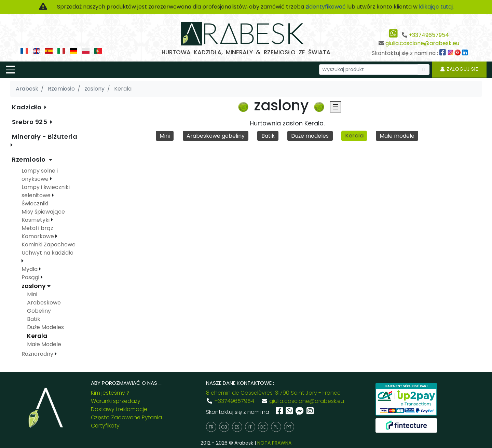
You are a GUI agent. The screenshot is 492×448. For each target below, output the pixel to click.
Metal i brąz (37, 228)
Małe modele (397, 136)
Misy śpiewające (43, 212)
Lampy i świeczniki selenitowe (46, 191)
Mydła (30, 269)
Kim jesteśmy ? (110, 393)
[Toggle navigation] (10, 70)
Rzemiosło (30, 159)
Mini (165, 136)
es (237, 427)
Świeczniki (35, 203)
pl (276, 427)
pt (289, 427)
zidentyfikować (326, 7)
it (250, 427)
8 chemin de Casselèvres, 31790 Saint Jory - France (273, 393)
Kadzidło (28, 107)
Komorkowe (38, 236)
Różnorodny (38, 354)
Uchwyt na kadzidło (47, 253)
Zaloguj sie (459, 69)
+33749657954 (429, 35)
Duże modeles (310, 136)
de (263, 427)
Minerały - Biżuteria (45, 137)
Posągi (31, 277)
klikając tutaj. (436, 7)
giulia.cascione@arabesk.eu (422, 43)
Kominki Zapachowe (49, 245)
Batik (268, 136)
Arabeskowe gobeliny (216, 136)
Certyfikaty (105, 426)
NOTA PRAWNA (274, 443)
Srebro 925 (30, 122)
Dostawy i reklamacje (119, 409)
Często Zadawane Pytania (126, 417)
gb (224, 427)
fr (211, 427)
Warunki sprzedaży (116, 401)
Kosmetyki (36, 220)
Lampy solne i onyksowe (40, 175)
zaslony (34, 286)
